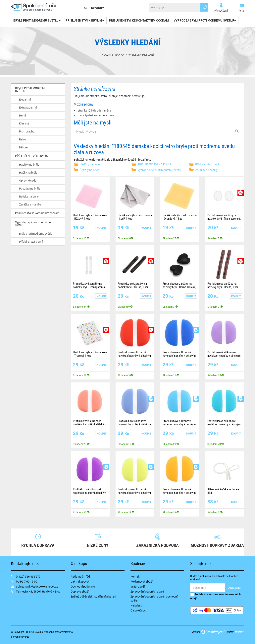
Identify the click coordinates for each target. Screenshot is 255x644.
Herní (22, 115)
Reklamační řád (80, 576)
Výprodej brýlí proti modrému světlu (205, 20)
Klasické (24, 123)
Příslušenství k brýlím (32, 241)
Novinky (98, 8)
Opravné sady (28, 180)
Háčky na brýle (28, 172)
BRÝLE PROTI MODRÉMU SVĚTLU (37, 20)
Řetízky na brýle (29, 196)
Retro (23, 139)
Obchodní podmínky (83, 586)
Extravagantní (28, 107)
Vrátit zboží (138, 586)
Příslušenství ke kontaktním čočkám (139, 20)
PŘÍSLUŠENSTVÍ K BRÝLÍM (85, 20)
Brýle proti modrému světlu (36, 234)
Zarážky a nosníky (30, 204)
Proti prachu (27, 131)
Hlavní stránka (113, 55)
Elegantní (25, 99)
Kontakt (135, 576)
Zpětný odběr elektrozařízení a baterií (93, 596)
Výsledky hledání (141, 55)
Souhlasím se (215, 596)
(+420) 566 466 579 (28, 576)
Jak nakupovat (80, 581)
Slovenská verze (20, 637)
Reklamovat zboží (141, 581)
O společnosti (139, 610)
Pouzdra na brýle (30, 188)
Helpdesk (136, 605)
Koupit (102, 228)
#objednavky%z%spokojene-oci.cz (37, 586)
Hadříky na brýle (29, 164)
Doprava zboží (80, 591)
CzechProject (213, 632)
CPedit (239, 632)
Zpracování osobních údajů (147, 591)
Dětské (23, 147)
